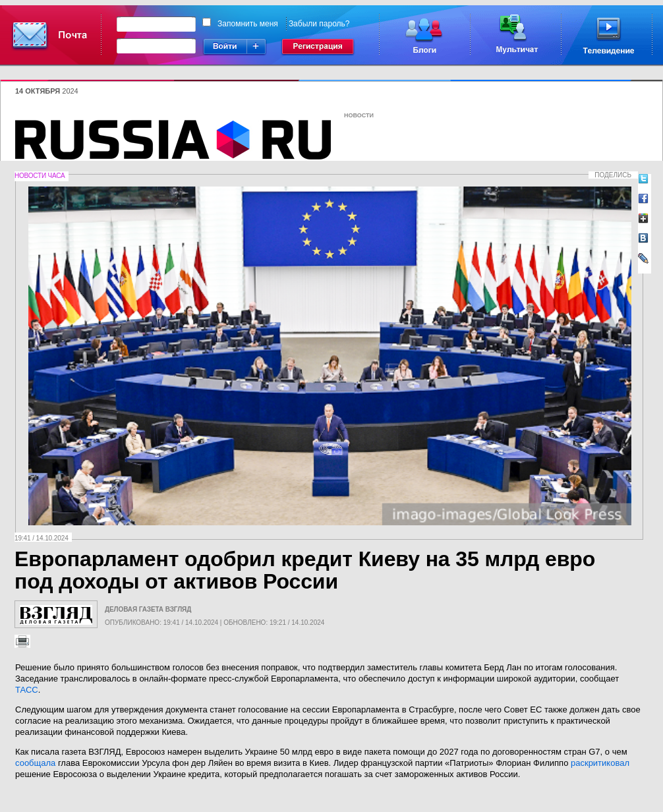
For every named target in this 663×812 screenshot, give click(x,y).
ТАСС (27, 690)
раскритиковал (600, 763)
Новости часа (40, 176)
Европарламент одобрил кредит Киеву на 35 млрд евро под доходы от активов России (305, 570)
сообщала (35, 763)
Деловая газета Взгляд (148, 609)
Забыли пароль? (319, 24)
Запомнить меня (248, 24)
